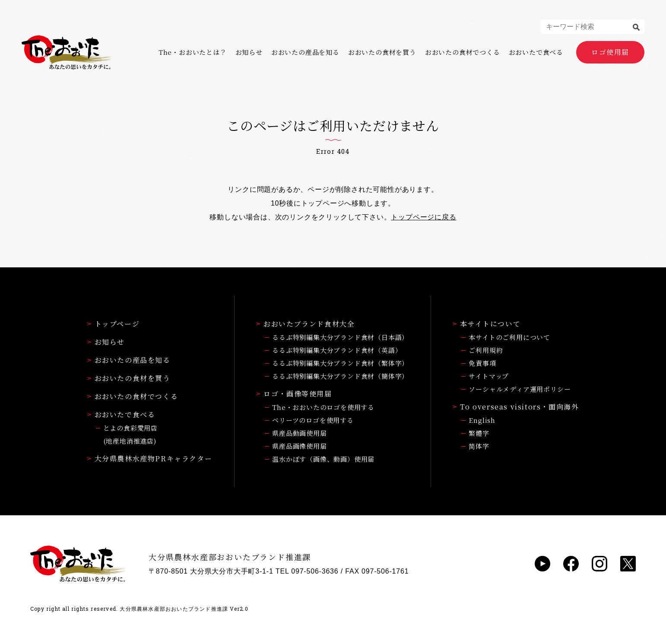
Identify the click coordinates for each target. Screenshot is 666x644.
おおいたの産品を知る (305, 52)
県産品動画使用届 (299, 433)
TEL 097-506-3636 (307, 571)
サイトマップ (489, 376)
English (482, 420)
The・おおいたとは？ (193, 52)
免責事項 (482, 363)
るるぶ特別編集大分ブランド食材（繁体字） (340, 363)
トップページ (114, 324)
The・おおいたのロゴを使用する (323, 407)
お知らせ (249, 52)
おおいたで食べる (536, 52)
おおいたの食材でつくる (463, 52)
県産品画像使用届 (299, 446)
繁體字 (479, 433)
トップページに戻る (423, 217)
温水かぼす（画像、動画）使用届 (323, 459)
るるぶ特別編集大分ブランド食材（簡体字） (340, 376)
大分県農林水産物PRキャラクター (150, 458)
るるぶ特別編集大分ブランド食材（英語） (337, 350)
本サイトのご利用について (509, 337)
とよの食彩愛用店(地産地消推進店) (130, 434)
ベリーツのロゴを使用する (313, 420)
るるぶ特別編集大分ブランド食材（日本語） (340, 337)
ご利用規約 (486, 350)
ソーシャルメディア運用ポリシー (520, 389)
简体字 (479, 446)
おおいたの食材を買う (382, 52)
